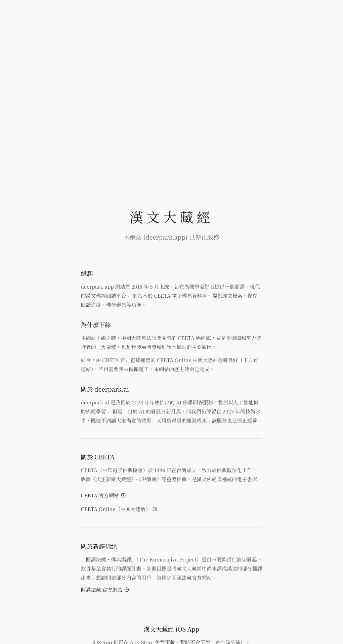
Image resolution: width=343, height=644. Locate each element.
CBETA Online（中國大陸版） (119, 509)
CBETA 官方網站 (103, 495)
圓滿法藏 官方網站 (105, 589)
